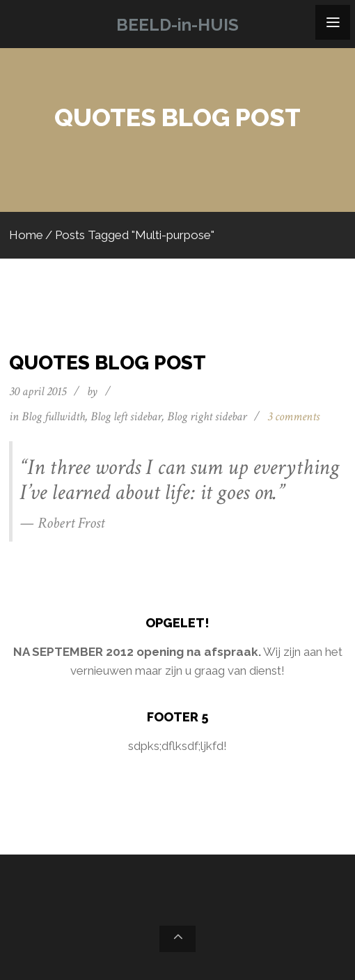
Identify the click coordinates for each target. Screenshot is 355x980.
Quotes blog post (108, 363)
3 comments (293, 416)
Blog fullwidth (53, 416)
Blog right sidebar (207, 416)
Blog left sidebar (126, 416)
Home (26, 235)
